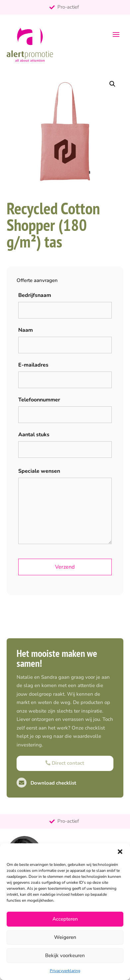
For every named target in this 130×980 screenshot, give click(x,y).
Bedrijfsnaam (35, 295)
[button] (120, 852)
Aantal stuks (34, 435)
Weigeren (65, 937)
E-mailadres (33, 365)
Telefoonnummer (39, 400)
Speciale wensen (39, 471)
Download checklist (46, 783)
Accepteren (65, 919)
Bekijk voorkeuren (65, 955)
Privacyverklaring (65, 971)
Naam (26, 330)
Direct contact (65, 763)
